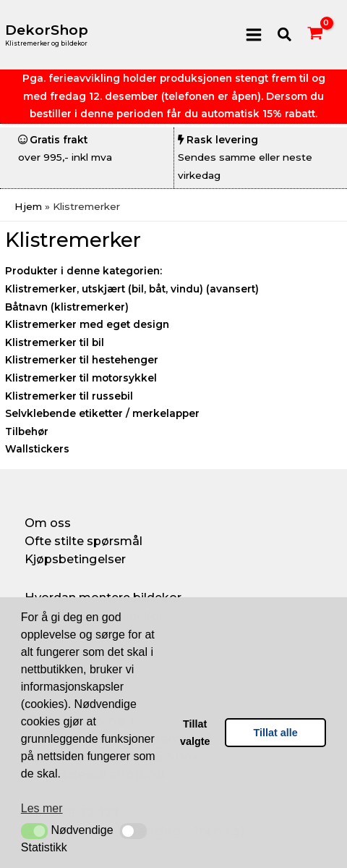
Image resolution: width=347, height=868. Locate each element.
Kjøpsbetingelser (75, 559)
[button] (34, 831)
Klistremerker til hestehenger (82, 360)
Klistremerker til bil (55, 342)
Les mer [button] (42, 808)
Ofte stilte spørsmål (83, 541)
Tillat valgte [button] (195, 733)
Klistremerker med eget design (87, 324)
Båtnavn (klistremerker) (67, 307)
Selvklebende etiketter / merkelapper (102, 413)
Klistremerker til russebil (69, 396)
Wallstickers (37, 449)
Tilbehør (27, 431)
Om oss (48, 523)
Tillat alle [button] (276, 733)
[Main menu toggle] (253, 34)
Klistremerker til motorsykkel (81, 378)
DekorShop (47, 30)
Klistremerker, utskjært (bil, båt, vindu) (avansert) (132, 289)
